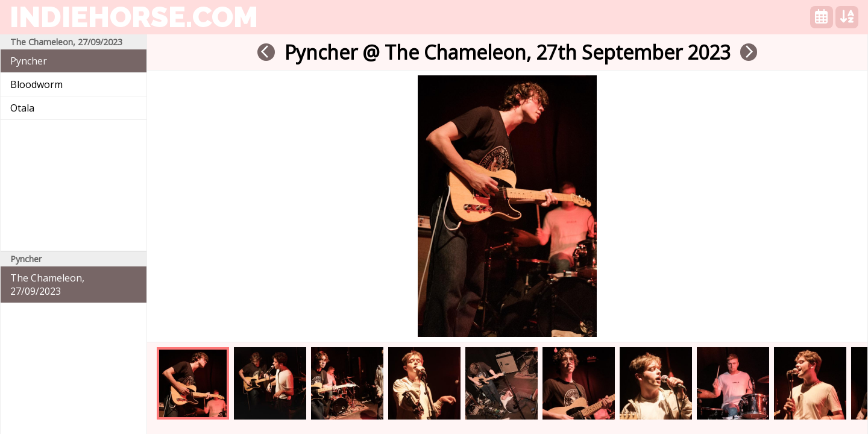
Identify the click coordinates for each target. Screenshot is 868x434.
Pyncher (29, 61)
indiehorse (134, 17)
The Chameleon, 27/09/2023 (47, 285)
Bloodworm (36, 84)
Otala (22, 108)
